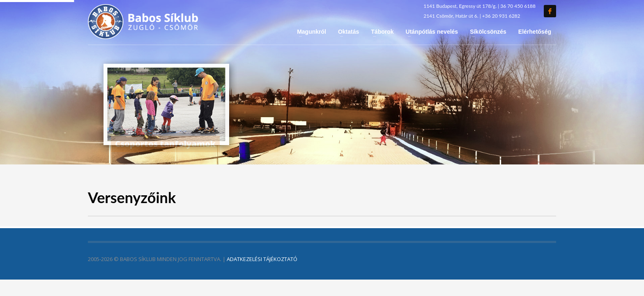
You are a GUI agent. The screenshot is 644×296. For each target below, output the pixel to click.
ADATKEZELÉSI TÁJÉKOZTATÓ (262, 259)
